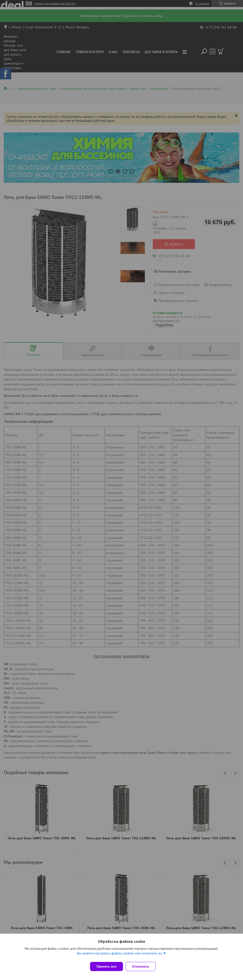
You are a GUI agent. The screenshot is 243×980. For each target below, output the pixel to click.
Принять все (106, 966)
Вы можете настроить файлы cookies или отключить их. (120, 956)
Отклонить (143, 966)
